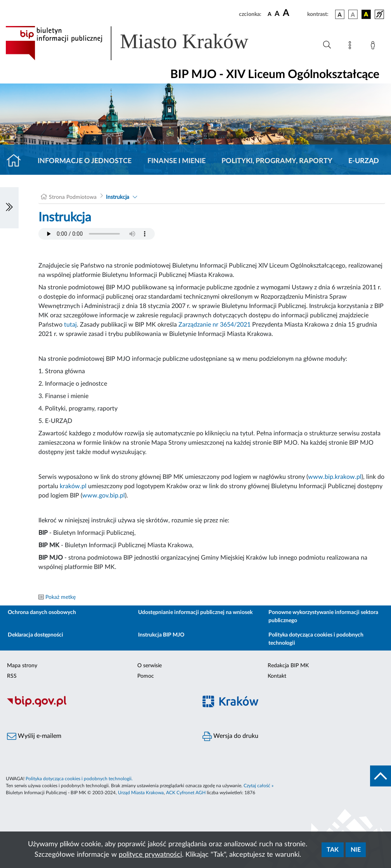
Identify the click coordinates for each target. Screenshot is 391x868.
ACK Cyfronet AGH (186, 793)
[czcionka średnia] (277, 14)
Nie (356, 850)
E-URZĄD (364, 161)
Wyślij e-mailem (34, 736)
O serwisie (150, 666)
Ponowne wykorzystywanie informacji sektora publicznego (323, 617)
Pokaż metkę (61, 597)
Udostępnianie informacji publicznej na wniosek (195, 612)
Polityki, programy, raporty (277, 161)
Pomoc (146, 676)
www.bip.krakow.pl (335, 477)
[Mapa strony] (351, 47)
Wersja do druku (230, 736)
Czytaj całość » (259, 786)
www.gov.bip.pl (104, 496)
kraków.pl (73, 486)
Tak (333, 850)
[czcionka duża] (294, 13)
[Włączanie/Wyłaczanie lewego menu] (9, 208)
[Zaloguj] (374, 47)
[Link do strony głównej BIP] (138, 43)
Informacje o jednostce (85, 161)
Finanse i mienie (176, 161)
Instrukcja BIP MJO (161, 635)
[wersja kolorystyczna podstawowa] (340, 14)
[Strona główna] (17, 161)
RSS (12, 676)
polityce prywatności (150, 855)
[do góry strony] (381, 776)
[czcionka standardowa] (270, 14)
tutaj (70, 325)
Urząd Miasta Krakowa (141, 793)
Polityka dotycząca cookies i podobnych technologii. (79, 779)
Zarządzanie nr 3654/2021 (215, 325)
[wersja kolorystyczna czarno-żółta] (366, 14)
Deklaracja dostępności (35, 635)
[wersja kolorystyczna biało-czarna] (353, 14)
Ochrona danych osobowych (42, 612)
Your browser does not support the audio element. (97, 234)
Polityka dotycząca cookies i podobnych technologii (316, 639)
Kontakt (277, 676)
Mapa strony (22, 666)
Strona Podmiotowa (73, 197)
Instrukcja (118, 197)
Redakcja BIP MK (288, 666)
